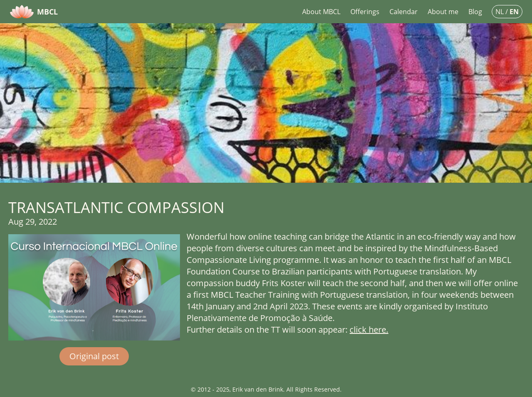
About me (443, 12)
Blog (475, 12)
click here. (369, 330)
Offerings (365, 12)
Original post (94, 356)
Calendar (404, 12)
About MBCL (321, 12)
